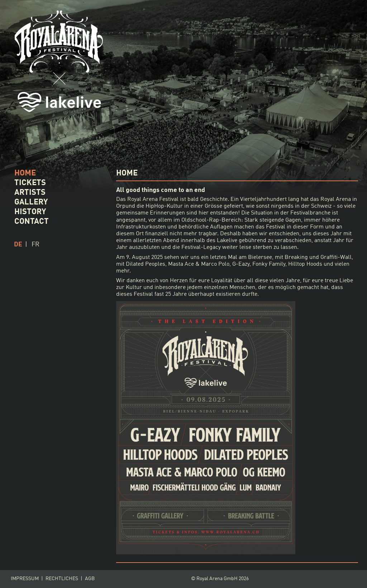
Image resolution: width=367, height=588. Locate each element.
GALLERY (31, 202)
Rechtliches (62, 579)
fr (35, 245)
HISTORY (30, 212)
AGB (90, 579)
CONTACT (32, 222)
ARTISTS (30, 193)
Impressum (25, 579)
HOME (25, 173)
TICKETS (30, 183)
